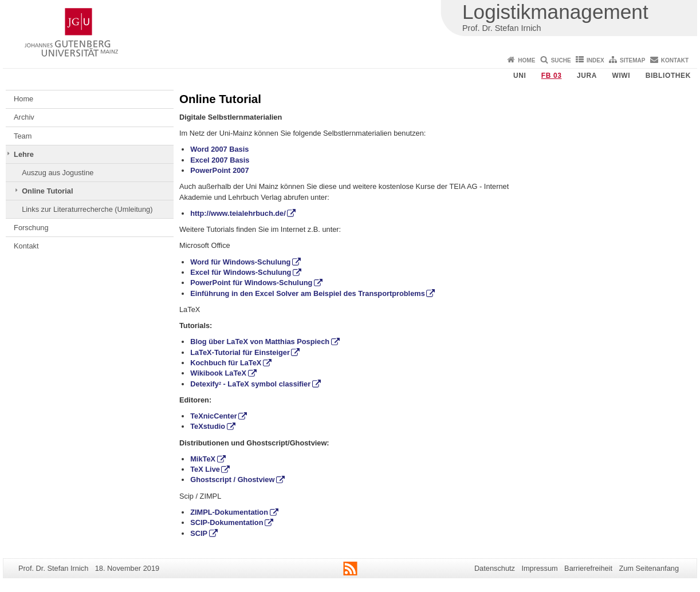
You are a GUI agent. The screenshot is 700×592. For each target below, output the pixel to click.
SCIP (199, 533)
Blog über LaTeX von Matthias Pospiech (260, 342)
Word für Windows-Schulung (240, 262)
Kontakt (675, 60)
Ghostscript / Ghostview (232, 479)
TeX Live (205, 469)
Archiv (24, 117)
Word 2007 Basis (219, 149)
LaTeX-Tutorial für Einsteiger (240, 352)
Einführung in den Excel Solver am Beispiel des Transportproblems (308, 293)
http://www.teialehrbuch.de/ (238, 213)
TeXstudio (208, 426)
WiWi (621, 76)
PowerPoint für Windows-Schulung (251, 283)
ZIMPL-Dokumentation (229, 512)
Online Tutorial (47, 191)
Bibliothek (668, 76)
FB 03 (552, 76)
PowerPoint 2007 (219, 170)
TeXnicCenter (214, 416)
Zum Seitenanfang (649, 568)
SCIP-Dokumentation (227, 522)
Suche (561, 60)
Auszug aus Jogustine (58, 173)
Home (526, 60)
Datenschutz (495, 568)
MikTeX (203, 459)
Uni (520, 76)
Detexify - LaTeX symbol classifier (250, 384)
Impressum (539, 568)
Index (595, 60)
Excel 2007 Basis (220, 160)
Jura (587, 76)
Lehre (24, 154)
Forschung (31, 228)
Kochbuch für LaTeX (226, 363)
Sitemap (632, 60)
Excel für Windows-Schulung (241, 272)
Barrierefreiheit (588, 568)
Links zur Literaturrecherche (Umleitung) (87, 209)
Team (23, 136)
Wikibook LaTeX (218, 373)
